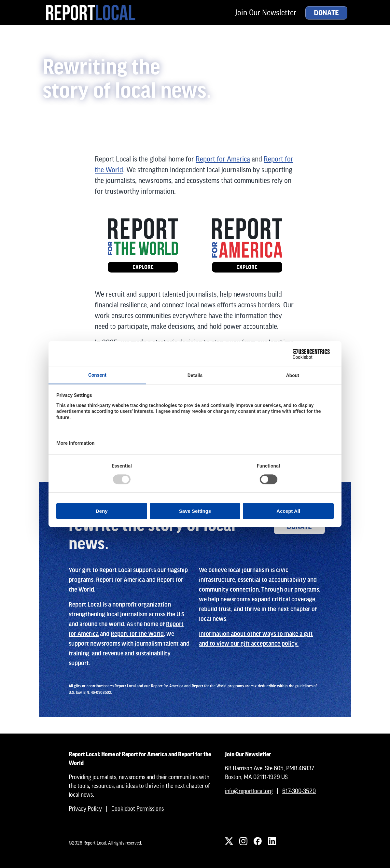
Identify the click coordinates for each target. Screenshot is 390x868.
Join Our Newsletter (266, 13)
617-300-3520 (299, 791)
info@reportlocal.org (249, 791)
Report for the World (137, 634)
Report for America (223, 159)
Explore (143, 267)
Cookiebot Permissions (138, 809)
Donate (326, 13)
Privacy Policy (85, 809)
